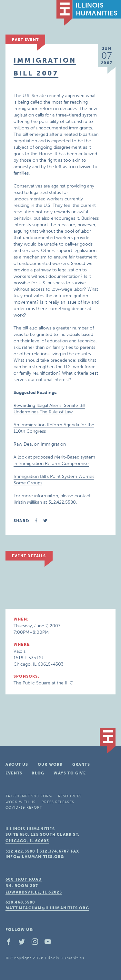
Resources (70, 796)
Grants (81, 764)
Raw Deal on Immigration (40, 444)
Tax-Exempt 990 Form (29, 796)
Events (14, 773)
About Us (17, 764)
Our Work (50, 764)
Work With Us (20, 802)
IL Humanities (89, 13)
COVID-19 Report (24, 808)
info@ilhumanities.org (35, 857)
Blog (38, 773)
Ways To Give (70, 773)
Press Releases (58, 802)
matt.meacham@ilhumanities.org (47, 908)
